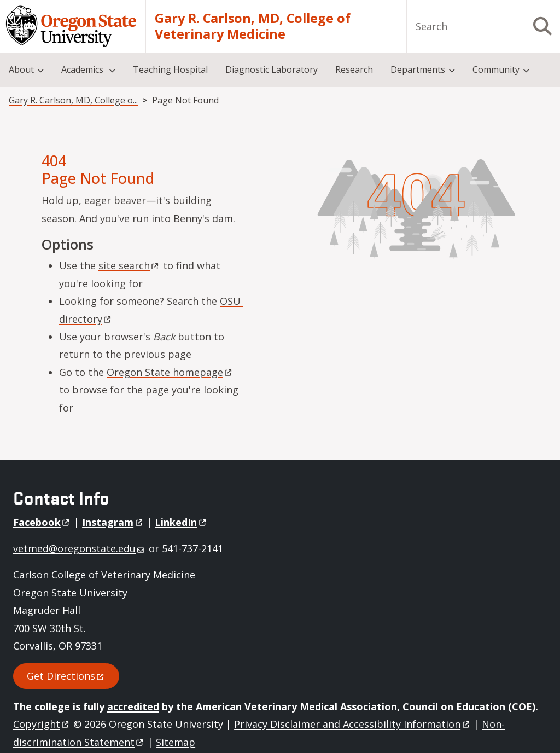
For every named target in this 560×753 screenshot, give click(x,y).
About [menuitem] (21, 69)
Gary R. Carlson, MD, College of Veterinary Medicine (253, 27)
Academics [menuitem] (83, 69)
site (129, 265)
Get (66, 676)
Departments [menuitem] (418, 69)
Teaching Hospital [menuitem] (170, 69)
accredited (133, 706)
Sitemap (176, 742)
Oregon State (170, 372)
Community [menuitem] (496, 69)
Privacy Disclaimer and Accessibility (352, 724)
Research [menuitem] (354, 69)
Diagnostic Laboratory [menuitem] (272, 69)
